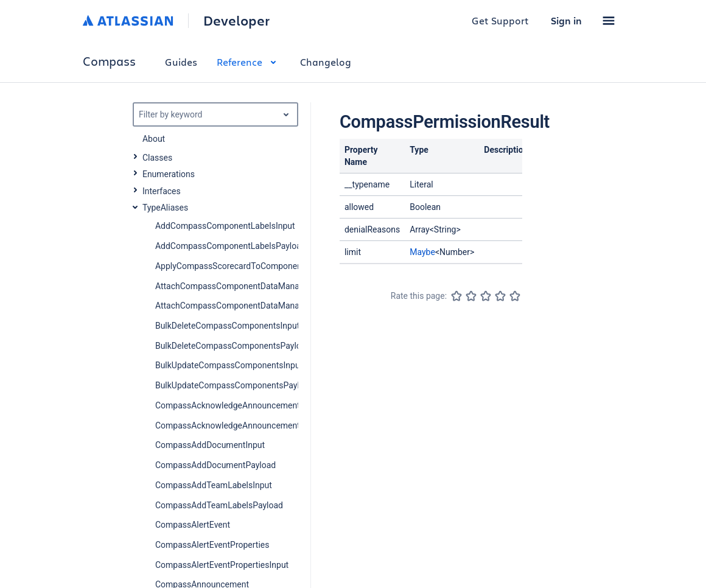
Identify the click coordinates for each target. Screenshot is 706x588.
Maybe (422, 252)
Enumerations (169, 174)
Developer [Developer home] (236, 21)
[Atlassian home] (128, 21)
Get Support (500, 20)
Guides (181, 62)
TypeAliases (165, 208)
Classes (157, 158)
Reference (249, 62)
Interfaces (162, 191)
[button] (609, 21)
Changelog (326, 62)
